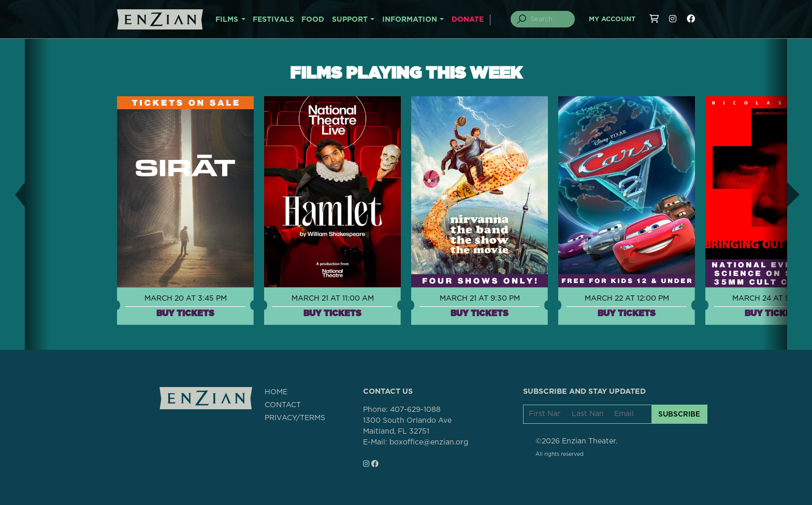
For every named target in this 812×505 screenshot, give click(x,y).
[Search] (549, 19)
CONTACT (283, 405)
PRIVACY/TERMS (295, 418)
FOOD (313, 20)
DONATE (468, 20)
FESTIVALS (273, 20)
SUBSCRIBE (679, 414)
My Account (612, 19)
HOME (276, 392)
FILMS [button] (227, 20)
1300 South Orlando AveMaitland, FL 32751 (407, 426)
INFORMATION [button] (410, 20)
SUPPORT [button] (350, 20)
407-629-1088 (415, 410)
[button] (12, 194)
